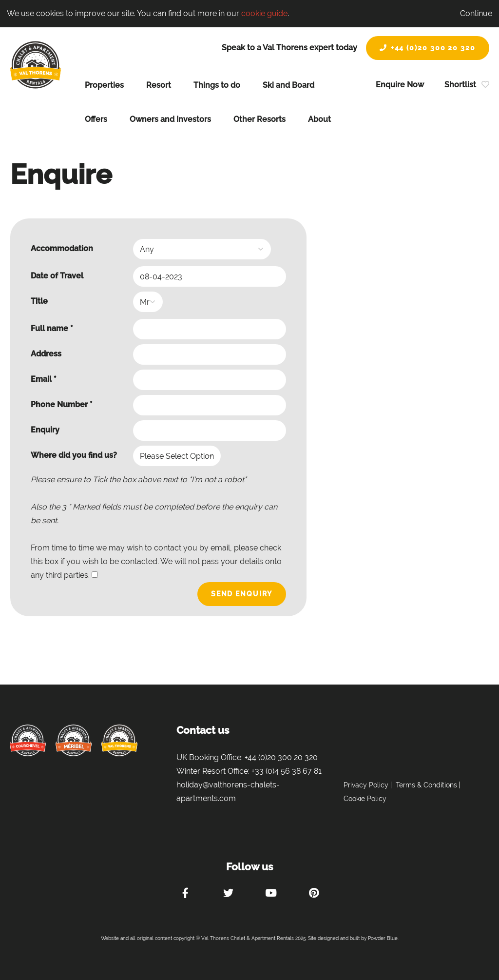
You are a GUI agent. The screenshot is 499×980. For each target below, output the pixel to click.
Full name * (52, 328)
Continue (476, 13)
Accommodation (62, 248)
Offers (96, 119)
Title (39, 301)
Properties (104, 85)
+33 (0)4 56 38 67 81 (287, 771)
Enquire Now (400, 85)
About (319, 119)
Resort (159, 85)
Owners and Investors (170, 119)
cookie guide (264, 13)
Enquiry (45, 430)
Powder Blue (383, 938)
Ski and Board (288, 85)
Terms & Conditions (426, 785)
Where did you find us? (74, 455)
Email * (44, 379)
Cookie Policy (365, 799)
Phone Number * (62, 404)
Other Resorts (259, 119)
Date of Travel (57, 276)
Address (46, 354)
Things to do (217, 85)
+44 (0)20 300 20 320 (428, 48)
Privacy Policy (366, 785)
